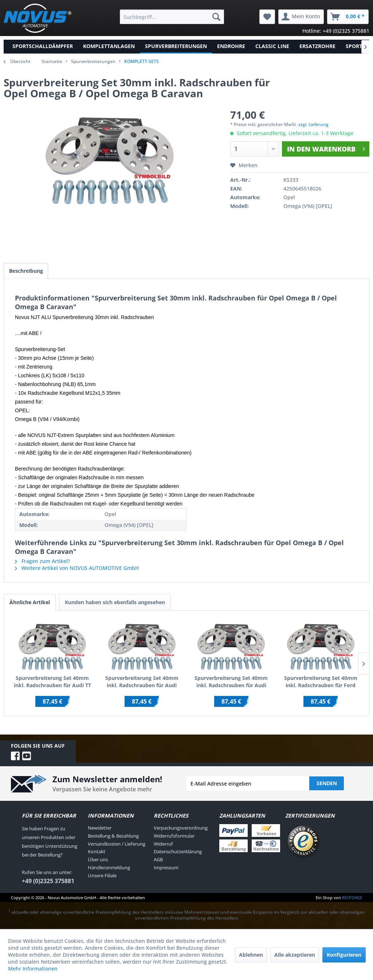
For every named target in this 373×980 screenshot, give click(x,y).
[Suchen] (216, 17)
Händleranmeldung (109, 868)
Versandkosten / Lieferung (117, 845)
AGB (158, 860)
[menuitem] (172, 17)
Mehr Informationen (33, 969)
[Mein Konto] (301, 17)
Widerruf (163, 845)
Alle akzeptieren (295, 955)
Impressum (166, 868)
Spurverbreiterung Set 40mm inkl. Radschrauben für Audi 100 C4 (231, 682)
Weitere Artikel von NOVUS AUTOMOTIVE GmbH (77, 569)
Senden (327, 784)
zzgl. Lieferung (313, 124)
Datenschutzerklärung (178, 852)
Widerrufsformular (174, 837)
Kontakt (97, 852)
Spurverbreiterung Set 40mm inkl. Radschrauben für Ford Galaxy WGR (321, 682)
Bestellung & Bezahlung (113, 837)
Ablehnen (251, 955)
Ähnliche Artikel (30, 603)
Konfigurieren (344, 955)
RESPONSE (352, 898)
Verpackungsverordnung (181, 829)
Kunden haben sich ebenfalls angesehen (115, 603)
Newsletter (100, 829)
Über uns (98, 860)
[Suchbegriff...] (172, 17)
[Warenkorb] (348, 17)
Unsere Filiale (102, 876)
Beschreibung (26, 271)
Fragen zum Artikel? (42, 562)
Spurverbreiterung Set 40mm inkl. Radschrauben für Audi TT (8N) (52, 682)
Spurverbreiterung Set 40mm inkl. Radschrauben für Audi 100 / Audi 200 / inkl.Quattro (142, 682)
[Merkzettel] (267, 17)
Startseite (52, 61)
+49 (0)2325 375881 (48, 882)
